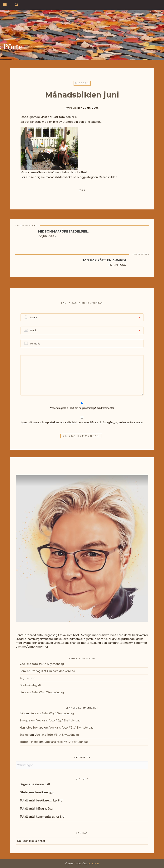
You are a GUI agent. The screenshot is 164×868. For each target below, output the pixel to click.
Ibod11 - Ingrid (29, 742)
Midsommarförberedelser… (64, 231)
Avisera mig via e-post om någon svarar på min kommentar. (82, 406)
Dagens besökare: (32, 784)
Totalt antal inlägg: (32, 809)
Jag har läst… (28, 678)
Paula (73, 108)
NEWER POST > (141, 254)
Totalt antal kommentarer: (38, 817)
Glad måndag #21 (31, 685)
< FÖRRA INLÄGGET (26, 226)
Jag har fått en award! (104, 260)
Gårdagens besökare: (34, 792)
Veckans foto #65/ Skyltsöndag (42, 664)
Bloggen (82, 83)
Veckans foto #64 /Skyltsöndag (42, 692)
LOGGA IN (93, 864)
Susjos (24, 735)
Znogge (25, 720)
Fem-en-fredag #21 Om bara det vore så (47, 671)
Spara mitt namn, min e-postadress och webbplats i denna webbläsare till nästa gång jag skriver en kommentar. (82, 423)
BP (22, 713)
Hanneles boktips (31, 728)
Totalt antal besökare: (35, 800)
